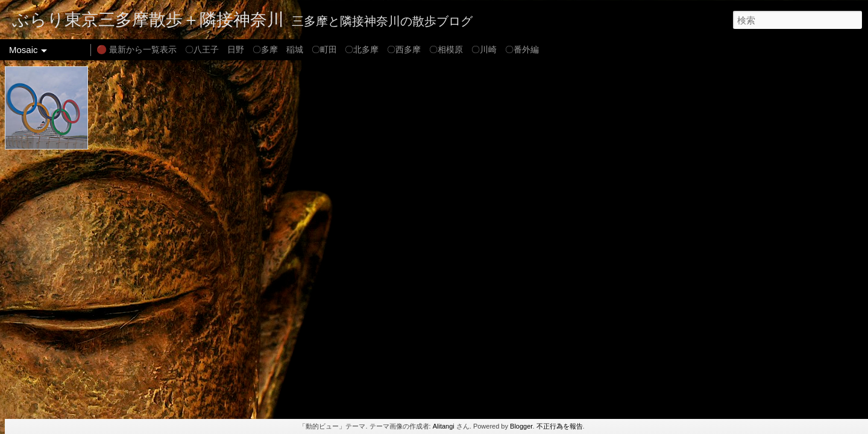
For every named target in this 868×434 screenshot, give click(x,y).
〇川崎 (484, 49)
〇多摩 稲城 (278, 49)
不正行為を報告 (560, 426)
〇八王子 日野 (215, 49)
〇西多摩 (404, 49)
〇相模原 (446, 49)
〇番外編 (522, 49)
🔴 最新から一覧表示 (137, 49)
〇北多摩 (362, 49)
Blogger (521, 426)
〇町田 (324, 49)
